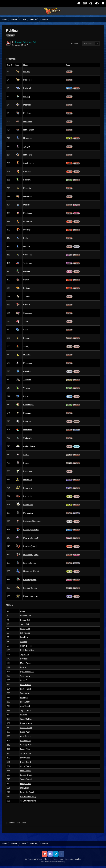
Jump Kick (25, 624)
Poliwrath (27, 88)
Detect (23, 667)
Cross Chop (25, 680)
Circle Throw (26, 766)
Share (75, 44)
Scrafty (26, 346)
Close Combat (26, 728)
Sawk (26, 330)
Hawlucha (28, 430)
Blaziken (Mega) (30, 546)
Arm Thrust (25, 706)
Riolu (25, 238)
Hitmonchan (29, 130)
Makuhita (27, 188)
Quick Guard (25, 762)
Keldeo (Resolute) (31, 530)
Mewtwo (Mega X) (31, 538)
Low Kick (24, 637)
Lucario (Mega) (30, 563)
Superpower (25, 693)
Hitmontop (28, 155)
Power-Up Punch (27, 792)
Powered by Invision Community (53, 862)
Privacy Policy (58, 859)
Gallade (27, 271)
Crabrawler (28, 438)
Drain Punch (25, 741)
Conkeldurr (28, 313)
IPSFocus (39, 859)
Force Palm (25, 732)
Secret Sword (26, 779)
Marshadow (28, 513)
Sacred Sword (26, 775)
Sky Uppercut (26, 710)
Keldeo (26, 396)
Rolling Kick (25, 629)
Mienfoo (27, 355)
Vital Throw (25, 676)
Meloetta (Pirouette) (32, 521)
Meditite (27, 205)
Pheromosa (28, 505)
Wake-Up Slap (26, 719)
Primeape (27, 80)
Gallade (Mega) (30, 580)
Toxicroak (28, 263)
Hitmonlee (28, 121)
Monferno (28, 221)
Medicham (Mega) (31, 555)
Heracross (28, 138)
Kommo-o (28, 488)
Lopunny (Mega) (30, 588)
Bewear (26, 463)
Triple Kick (25, 654)
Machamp (28, 113)
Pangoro (27, 421)
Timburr (27, 296)
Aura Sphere (25, 736)
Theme (48, 859)
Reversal (24, 659)
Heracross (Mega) (31, 571)
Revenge (24, 698)
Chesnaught (29, 405)
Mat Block (24, 788)
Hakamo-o (28, 480)
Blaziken (27, 171)
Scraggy (27, 338)
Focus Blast (25, 749)
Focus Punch (26, 689)
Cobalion (27, 371)
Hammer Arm (26, 723)
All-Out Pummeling (28, 796)
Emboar (27, 288)
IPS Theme (29, 859)
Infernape (27, 230)
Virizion (27, 388)
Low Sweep (25, 758)
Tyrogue (27, 146)
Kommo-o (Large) (31, 596)
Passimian (28, 471)
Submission (25, 633)
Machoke (27, 105)
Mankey (27, 72)
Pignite (26, 280)
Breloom (27, 180)
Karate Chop (25, 616)
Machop (27, 96)
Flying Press (25, 784)
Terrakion (27, 380)
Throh (26, 321)
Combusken (28, 163)
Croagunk (27, 255)
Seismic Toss (26, 646)
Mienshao (28, 363)
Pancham (27, 413)
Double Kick (25, 620)
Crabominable (29, 446)
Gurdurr (27, 305)
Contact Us (69, 859)
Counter (24, 642)
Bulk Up (23, 715)
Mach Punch (26, 663)
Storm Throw (26, 753)
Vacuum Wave (26, 745)
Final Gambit (26, 771)
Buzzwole (27, 496)
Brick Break (25, 702)
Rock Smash (26, 685)
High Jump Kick (27, 650)
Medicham (28, 213)
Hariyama (27, 196)
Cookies (78, 859)
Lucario (26, 246)
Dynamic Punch (27, 672)
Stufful (26, 455)
